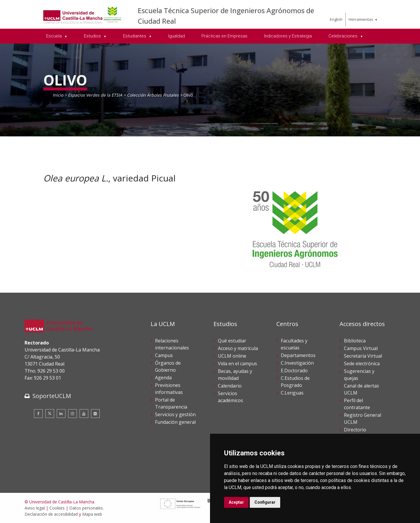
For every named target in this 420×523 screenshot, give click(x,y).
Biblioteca (355, 341)
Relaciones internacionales (172, 344)
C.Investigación (297, 363)
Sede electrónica (362, 363)
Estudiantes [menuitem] (135, 36)
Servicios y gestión (175, 414)
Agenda (163, 378)
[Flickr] (95, 414)
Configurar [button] (265, 502)
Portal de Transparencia (171, 403)
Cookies (57, 508)
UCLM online (232, 356)
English (336, 19)
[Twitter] (50, 414)
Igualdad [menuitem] (177, 36)
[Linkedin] (61, 414)
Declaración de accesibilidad (51, 514)
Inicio (58, 95)
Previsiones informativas (169, 389)
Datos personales (86, 508)
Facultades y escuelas (294, 344)
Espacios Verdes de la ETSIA (95, 95)
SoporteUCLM (52, 396)
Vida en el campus (237, 363)
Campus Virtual (361, 348)
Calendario (230, 386)
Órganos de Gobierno (168, 366)
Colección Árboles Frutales (153, 95)
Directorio (355, 430)
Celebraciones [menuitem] (344, 36)
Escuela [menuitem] (55, 36)
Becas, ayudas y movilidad (235, 375)
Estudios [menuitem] (93, 36)
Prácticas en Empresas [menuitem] (224, 36)
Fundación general (175, 422)
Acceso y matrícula (238, 348)
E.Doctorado (294, 371)
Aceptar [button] (236, 502)
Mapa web (92, 514)
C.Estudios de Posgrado (295, 382)
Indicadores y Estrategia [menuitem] (288, 36)
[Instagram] (73, 414)
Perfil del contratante (357, 404)
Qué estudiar (232, 341)
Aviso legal (35, 508)
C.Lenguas (292, 393)
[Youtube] (84, 414)
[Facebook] (38, 414)
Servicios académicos (230, 397)
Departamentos (298, 355)
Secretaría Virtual (363, 356)
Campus (164, 355)
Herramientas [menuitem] (361, 19)
